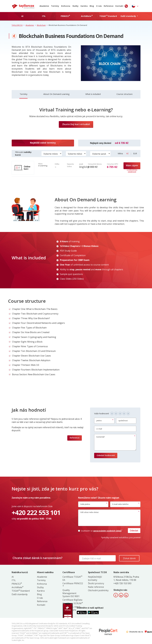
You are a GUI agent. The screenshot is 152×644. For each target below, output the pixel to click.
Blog (92, 6)
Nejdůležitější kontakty (95, 578)
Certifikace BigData (72, 600)
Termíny (55, 6)
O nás (99, 6)
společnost (123, 421)
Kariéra (84, 6)
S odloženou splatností (132, 171)
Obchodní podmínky (98, 590)
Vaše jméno (85, 504)
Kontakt (119, 6)
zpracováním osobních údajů (108, 531)
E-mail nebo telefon (120, 504)
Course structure (125, 94)
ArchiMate (17, 587)
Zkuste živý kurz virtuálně (76, 124)
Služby (75, 6)
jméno (99, 421)
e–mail (99, 429)
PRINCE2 (17, 584)
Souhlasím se (100, 531)
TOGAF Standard (21, 591)
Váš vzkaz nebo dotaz (90, 512)
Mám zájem (132, 165)
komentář (101, 437)
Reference (109, 6)
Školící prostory (96, 583)
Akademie (44, 6)
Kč (128, 153)
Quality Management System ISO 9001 (71, 593)
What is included (93, 94)
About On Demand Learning (56, 94)
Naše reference (96, 587)
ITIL (14, 580)
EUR (135, 153)
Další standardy (20, 594)
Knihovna (66, 6)
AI (13, 577)
